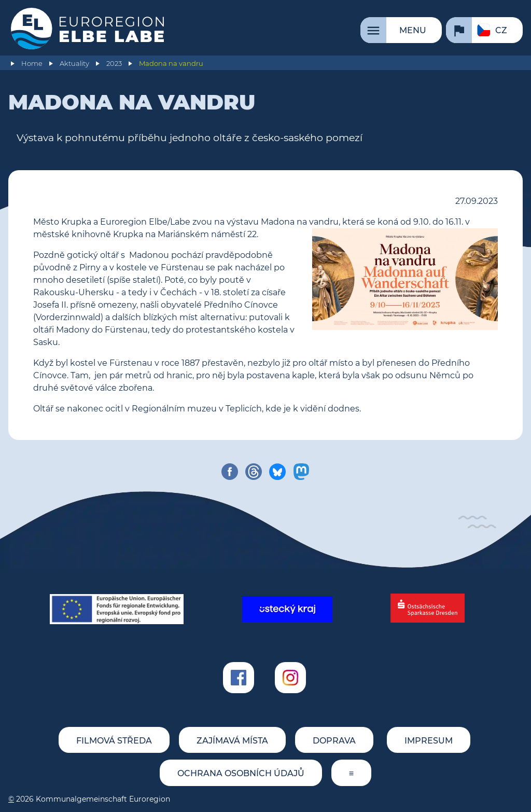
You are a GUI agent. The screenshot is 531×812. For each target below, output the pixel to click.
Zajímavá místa (232, 741)
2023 (114, 64)
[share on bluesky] (277, 472)
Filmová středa (114, 741)
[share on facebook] (230, 472)
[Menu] (401, 30)
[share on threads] (254, 472)
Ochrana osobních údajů (241, 773)
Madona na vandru (171, 64)
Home (32, 64)
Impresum (429, 741)
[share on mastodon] (301, 472)
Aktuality (74, 64)
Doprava (334, 741)
